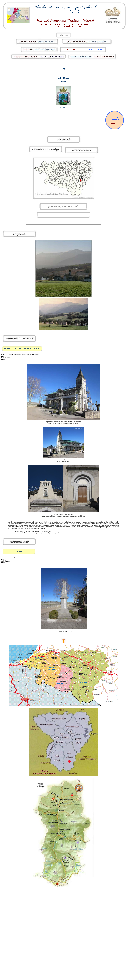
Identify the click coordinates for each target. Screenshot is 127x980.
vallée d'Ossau (63, 78)
